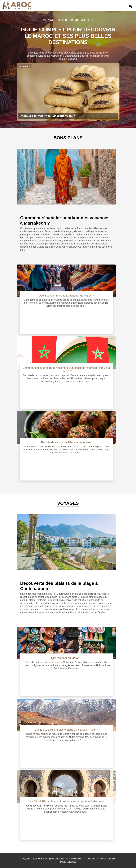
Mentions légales (68, 862)
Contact (111, 859)
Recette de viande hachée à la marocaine (66, 442)
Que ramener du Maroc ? (66, 658)
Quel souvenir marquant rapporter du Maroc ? (66, 296)
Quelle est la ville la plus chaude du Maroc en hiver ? (66, 730)
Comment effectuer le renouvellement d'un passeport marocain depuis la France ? (66, 369)
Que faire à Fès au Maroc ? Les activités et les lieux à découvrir (66, 801)
